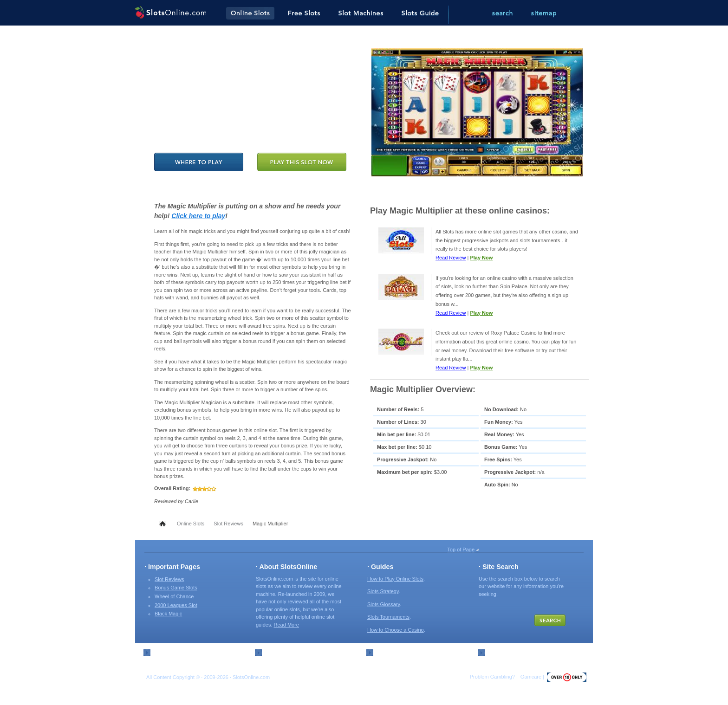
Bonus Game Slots (176, 588)
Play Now (481, 258)
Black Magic (168, 614)
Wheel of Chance (174, 596)
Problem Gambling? (492, 677)
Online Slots (191, 524)
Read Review (451, 258)
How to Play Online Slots (395, 579)
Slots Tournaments (388, 617)
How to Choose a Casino (396, 630)
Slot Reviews (228, 524)
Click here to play (198, 216)
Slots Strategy (383, 591)
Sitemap (163, 652)
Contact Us (278, 652)
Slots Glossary (383, 604)
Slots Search (503, 652)
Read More (286, 625)
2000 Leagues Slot (176, 605)
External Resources (400, 652)
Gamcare (531, 677)
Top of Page (461, 550)
